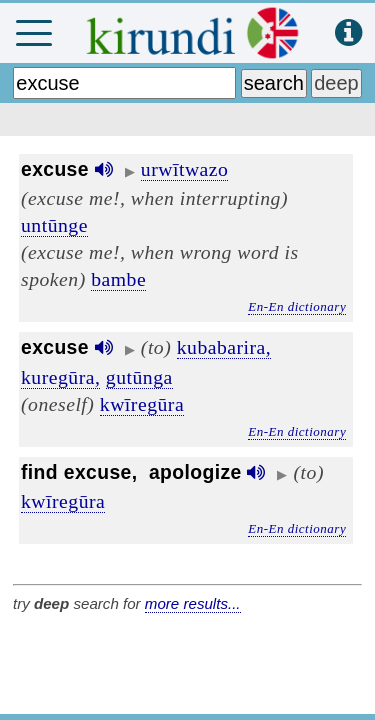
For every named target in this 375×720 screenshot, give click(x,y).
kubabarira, (224, 347)
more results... (193, 603)
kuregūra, (60, 377)
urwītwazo (185, 169)
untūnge (54, 225)
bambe (118, 279)
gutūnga (139, 377)
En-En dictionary (297, 306)
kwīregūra (142, 404)
